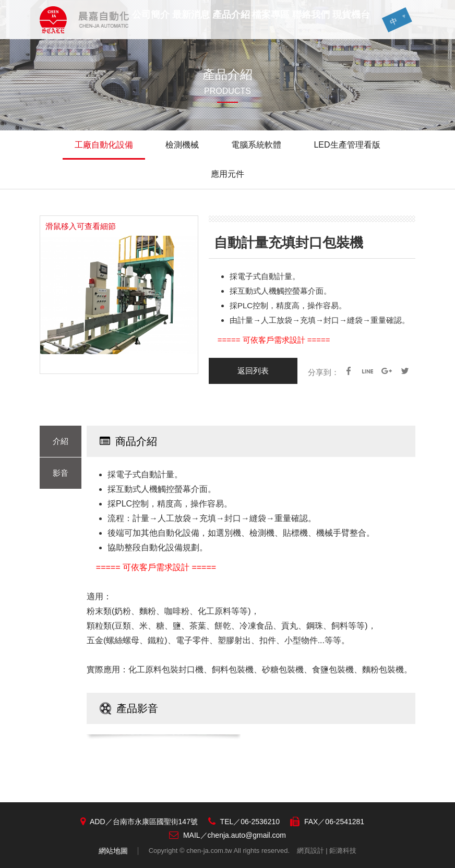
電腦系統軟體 (256, 145)
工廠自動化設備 (104, 145)
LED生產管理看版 (347, 145)
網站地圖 (113, 851)
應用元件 (227, 174)
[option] (119, 295)
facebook (349, 371)
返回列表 (253, 371)
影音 (61, 473)
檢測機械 (182, 145)
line (367, 371)
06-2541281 (345, 822)
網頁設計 (310, 851)
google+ (386, 371)
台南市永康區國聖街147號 (155, 822)
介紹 (61, 441)
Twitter (405, 371)
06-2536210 (260, 822)
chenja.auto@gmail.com (247, 835)
